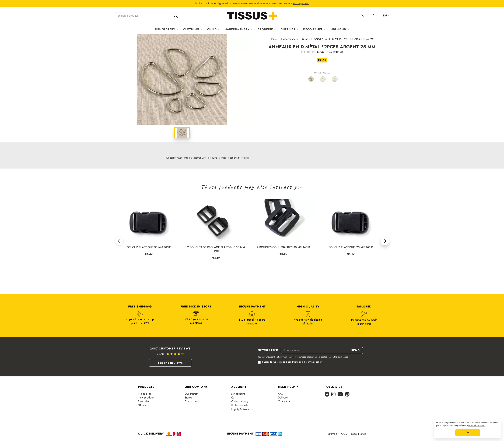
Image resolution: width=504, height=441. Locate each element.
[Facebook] (327, 395)
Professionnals (240, 405)
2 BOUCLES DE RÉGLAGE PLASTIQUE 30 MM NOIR (217, 249)
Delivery (283, 398)
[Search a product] (147, 16)
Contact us (191, 401)
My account (238, 394)
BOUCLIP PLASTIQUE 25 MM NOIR (352, 247)
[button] (119, 241)
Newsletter (268, 350)
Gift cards (144, 405)
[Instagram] (333, 395)
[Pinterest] (347, 395)
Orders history (240, 401)
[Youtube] (340, 395)
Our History (192, 394)
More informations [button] (477, 426)
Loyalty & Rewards (242, 409)
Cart (234, 398)
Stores (188, 398)
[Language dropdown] (386, 16)
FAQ (281, 394)
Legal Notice (359, 434)
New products (146, 398)
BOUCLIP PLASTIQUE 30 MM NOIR (150, 247)
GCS (344, 434)
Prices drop (145, 394)
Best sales (144, 401)
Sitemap (332, 434)
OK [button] (468, 433)
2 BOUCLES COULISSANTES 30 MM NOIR (285, 247)
